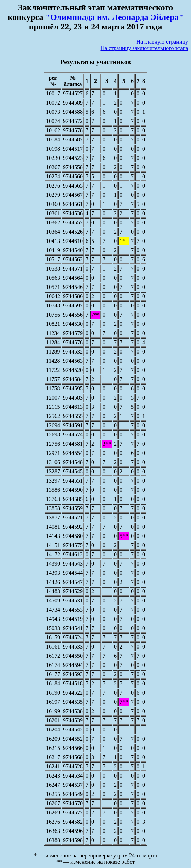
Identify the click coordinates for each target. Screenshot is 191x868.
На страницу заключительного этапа (144, 48)
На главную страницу (162, 42)
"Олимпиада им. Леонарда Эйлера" (115, 17)
